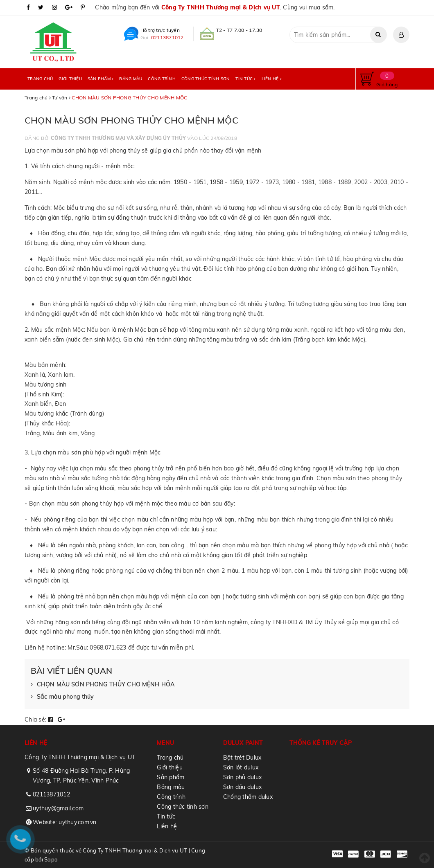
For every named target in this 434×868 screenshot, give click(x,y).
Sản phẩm (101, 79)
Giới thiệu (70, 79)
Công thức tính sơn (206, 79)
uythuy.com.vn (77, 822)
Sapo (51, 859)
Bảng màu (131, 79)
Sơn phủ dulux (242, 777)
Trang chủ (40, 79)
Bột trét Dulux (242, 758)
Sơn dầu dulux (242, 787)
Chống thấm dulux (248, 797)
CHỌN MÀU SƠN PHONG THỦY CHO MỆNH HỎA (103, 685)
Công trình (162, 79)
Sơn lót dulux (241, 767)
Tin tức (245, 79)
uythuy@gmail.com (58, 808)
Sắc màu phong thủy (62, 697)
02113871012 (167, 37)
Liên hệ (272, 79)
